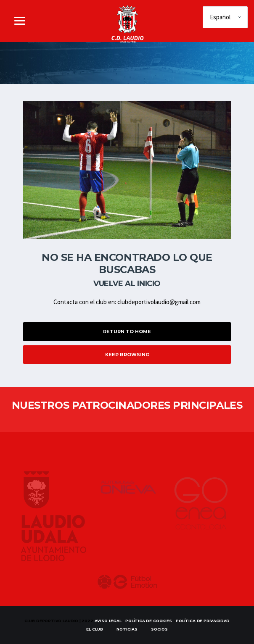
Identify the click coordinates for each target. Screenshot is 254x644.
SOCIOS (159, 629)
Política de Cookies (149, 621)
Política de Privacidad (203, 621)
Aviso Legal (108, 621)
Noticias (127, 629)
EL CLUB (95, 629)
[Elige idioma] (225, 17)
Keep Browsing (127, 355)
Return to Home (127, 331)
